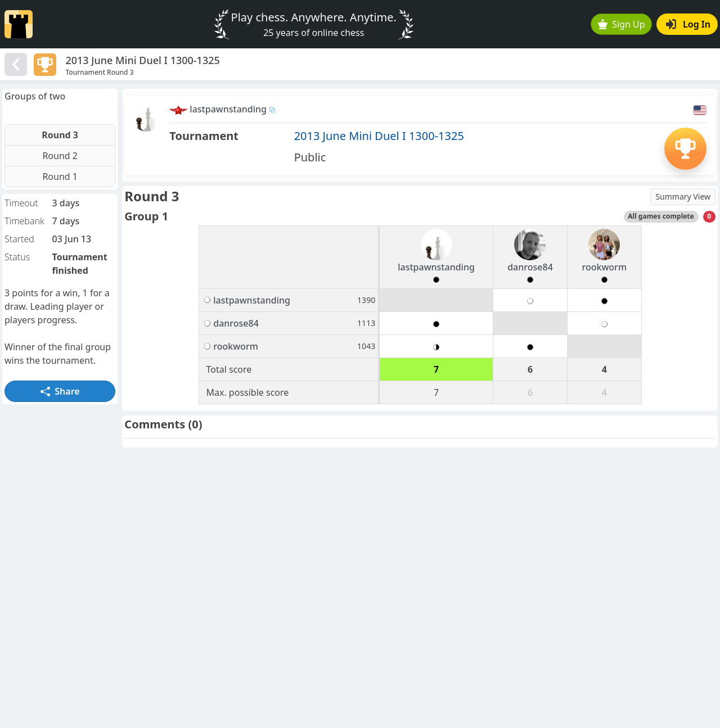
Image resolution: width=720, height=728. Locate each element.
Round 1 (60, 177)
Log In (688, 24)
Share (60, 391)
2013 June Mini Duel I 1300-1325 (379, 136)
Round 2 (60, 156)
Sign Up (622, 24)
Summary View (683, 196)
